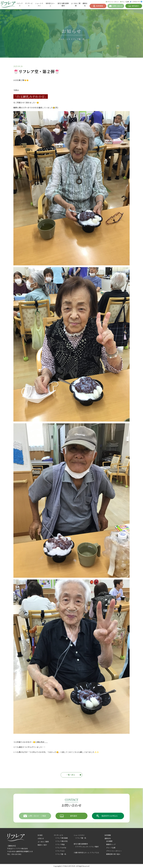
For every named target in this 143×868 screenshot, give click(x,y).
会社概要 (109, 841)
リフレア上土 (60, 851)
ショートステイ (39, 5)
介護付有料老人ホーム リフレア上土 (86, 853)
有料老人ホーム (50, 5)
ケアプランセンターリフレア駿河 (87, 847)
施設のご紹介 (42, 845)
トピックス (20, 5)
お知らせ (41, 838)
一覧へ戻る (71, 775)
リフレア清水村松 (62, 841)
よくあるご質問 (76, 5)
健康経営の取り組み (113, 854)
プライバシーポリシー (113, 2)
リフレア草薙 (60, 844)
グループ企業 (125, 2)
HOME (40, 835)
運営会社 (85, 5)
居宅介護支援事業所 (63, 5)
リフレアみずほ (61, 848)
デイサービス (29, 5)
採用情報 (108, 835)
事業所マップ (111, 844)
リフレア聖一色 (61, 854)
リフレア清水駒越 (62, 838)
